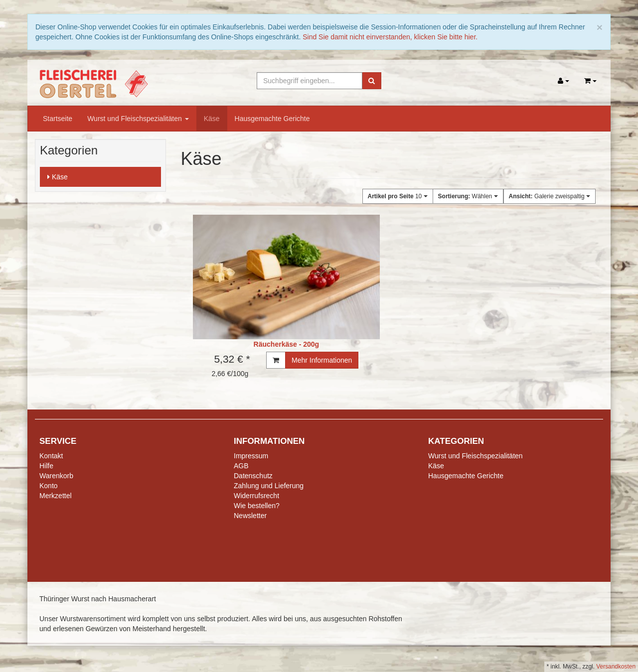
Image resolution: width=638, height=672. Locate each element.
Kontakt (51, 456)
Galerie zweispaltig (550, 196)
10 (398, 196)
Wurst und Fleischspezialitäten (138, 119)
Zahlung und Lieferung (269, 486)
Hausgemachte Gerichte (272, 119)
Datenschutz (253, 476)
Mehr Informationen (322, 360)
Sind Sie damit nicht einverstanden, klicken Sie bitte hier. (390, 37)
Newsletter (250, 516)
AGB (241, 466)
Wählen (468, 196)
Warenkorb (56, 476)
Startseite (58, 119)
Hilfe (46, 466)
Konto (49, 486)
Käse (212, 119)
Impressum (251, 456)
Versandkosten (616, 667)
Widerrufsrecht (256, 496)
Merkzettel (56, 496)
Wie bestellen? (257, 506)
